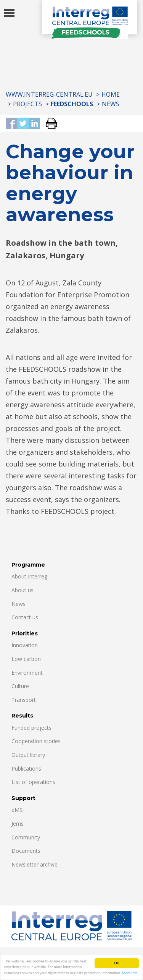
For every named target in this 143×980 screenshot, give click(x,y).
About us (22, 590)
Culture (20, 686)
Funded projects (31, 728)
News (111, 104)
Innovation (25, 645)
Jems (18, 824)
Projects (27, 104)
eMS (17, 810)
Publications (26, 769)
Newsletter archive (35, 864)
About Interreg (29, 576)
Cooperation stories (36, 741)
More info (130, 973)
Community (26, 837)
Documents (26, 851)
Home (111, 94)
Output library (28, 755)
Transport (24, 700)
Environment (27, 673)
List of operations (33, 782)
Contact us (25, 617)
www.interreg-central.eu (49, 94)
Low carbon (26, 659)
